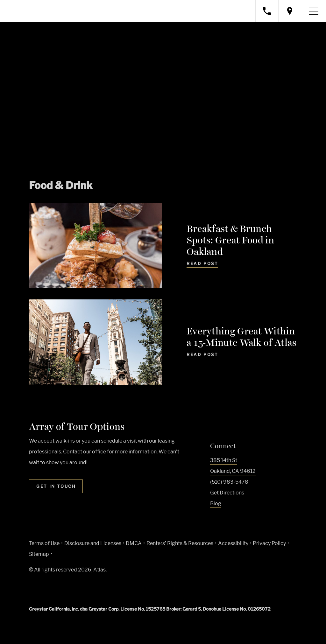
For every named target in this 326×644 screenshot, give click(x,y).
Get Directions (227, 493)
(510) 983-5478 (229, 482)
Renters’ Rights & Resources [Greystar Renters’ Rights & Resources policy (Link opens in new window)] (180, 543)
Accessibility (233, 543)
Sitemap (39, 554)
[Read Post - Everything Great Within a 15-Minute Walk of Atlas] (202, 359)
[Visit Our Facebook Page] (213, 518)
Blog (216, 504)
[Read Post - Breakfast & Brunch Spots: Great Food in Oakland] (202, 265)
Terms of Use (44, 543)
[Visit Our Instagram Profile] (226, 518)
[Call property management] (267, 11)
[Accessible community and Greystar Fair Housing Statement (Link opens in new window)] (99, 588)
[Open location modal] (290, 11)
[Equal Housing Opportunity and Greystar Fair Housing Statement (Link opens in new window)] (83, 589)
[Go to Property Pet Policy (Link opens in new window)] (114, 588)
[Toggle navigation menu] (314, 11)
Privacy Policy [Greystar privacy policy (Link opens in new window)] (269, 543)
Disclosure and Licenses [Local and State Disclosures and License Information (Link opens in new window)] (93, 543)
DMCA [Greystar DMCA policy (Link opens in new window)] (134, 543)
